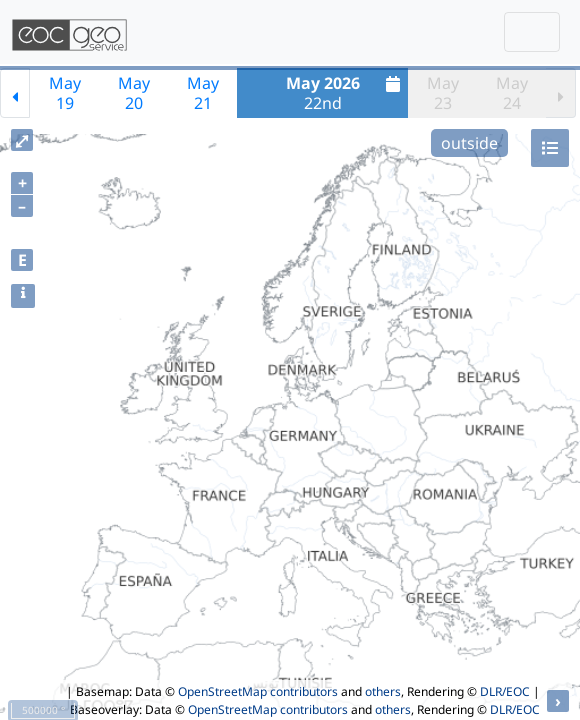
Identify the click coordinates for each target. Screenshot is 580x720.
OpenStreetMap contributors (258, 691)
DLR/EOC (505, 691)
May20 (134, 93)
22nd (346, 93)
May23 (443, 93)
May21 (203, 93)
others (383, 691)
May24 (512, 93)
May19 (65, 93)
